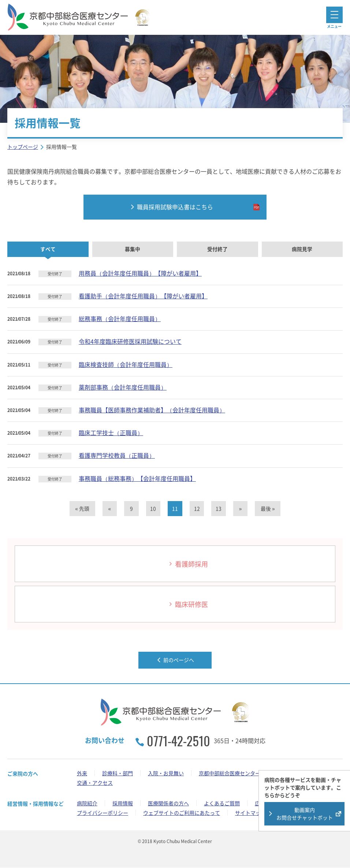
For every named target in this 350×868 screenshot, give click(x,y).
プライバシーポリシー (103, 813)
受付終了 (217, 249)
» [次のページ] (241, 509)
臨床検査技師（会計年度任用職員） (126, 364)
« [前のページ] (109, 509)
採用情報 (123, 803)
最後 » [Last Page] (269, 509)
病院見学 (302, 249)
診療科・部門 (118, 773)
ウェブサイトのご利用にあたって (182, 813)
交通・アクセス (95, 783)
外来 (82, 773)
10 (153, 509)
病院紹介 (87, 803)
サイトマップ (250, 813)
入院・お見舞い (166, 773)
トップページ (23, 147)
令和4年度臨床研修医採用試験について (130, 342)
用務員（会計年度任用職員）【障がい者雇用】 (140, 273)
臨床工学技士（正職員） (111, 433)
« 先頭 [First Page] (81, 509)
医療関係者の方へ (168, 803)
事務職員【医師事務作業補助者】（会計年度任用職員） (152, 410)
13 (219, 509)
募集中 (133, 249)
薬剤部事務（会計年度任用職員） (123, 387)
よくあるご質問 (222, 803)
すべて (48, 249)
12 (197, 509)
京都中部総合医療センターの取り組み (242, 773)
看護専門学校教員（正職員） (117, 456)
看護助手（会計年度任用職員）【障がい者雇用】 (143, 296)
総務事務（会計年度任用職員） (120, 319)
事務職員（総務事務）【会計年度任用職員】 (137, 478)
